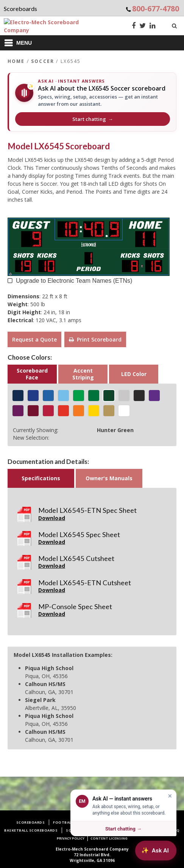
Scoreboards (31, 822)
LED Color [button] (134, 374)
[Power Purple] (18, 411)
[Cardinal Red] (48, 411)
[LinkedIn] (153, 26)
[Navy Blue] (18, 396)
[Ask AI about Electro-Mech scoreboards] (156, 851)
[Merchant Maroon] (33, 411)
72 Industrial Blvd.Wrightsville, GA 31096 (92, 855)
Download (52, 518)
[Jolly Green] (94, 396)
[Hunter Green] (109, 396)
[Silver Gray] (124, 396)
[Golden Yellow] (94, 411)
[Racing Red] (63, 411)
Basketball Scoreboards (31, 830)
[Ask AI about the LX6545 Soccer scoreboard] (92, 102)
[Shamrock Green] (79, 396)
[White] (124, 411)
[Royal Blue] (48, 396)
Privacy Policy (71, 838)
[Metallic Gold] (109, 411)
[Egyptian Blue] (33, 396)
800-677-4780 (156, 9)
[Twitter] (143, 26)
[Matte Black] (139, 396)
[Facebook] (134, 26)
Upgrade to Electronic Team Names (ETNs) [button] (74, 280)
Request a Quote (34, 339)
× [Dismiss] (170, 796)
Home (16, 61)
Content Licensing (109, 838)
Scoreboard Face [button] (32, 374)
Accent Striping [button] (83, 374)
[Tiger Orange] (79, 411)
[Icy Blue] (63, 396)
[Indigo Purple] (154, 396)
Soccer (43, 61)
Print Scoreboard (95, 339)
